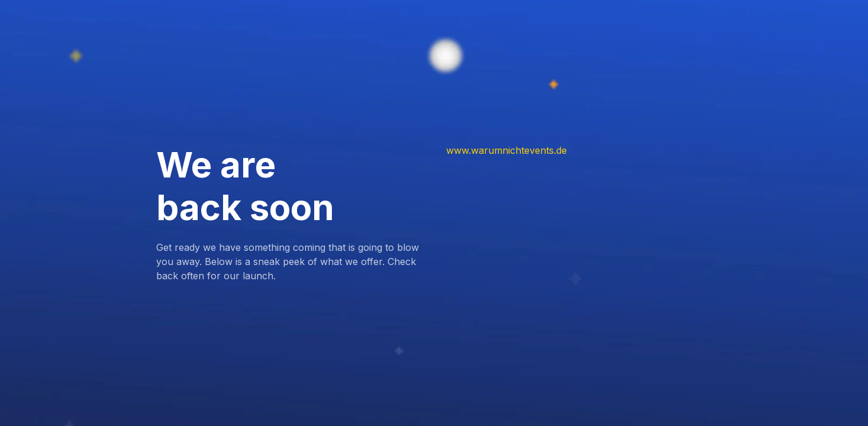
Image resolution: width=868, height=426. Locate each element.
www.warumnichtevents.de (506, 150)
